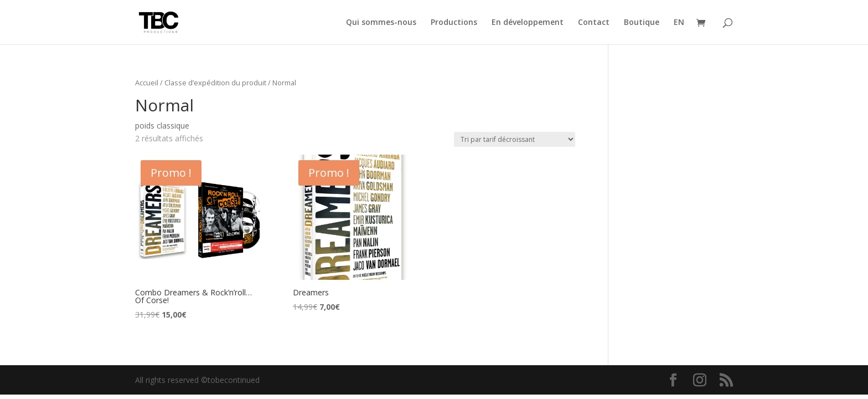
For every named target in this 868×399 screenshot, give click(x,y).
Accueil (147, 83)
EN (679, 23)
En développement (528, 23)
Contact (594, 23)
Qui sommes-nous (381, 23)
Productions (454, 23)
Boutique (642, 23)
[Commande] (515, 139)
